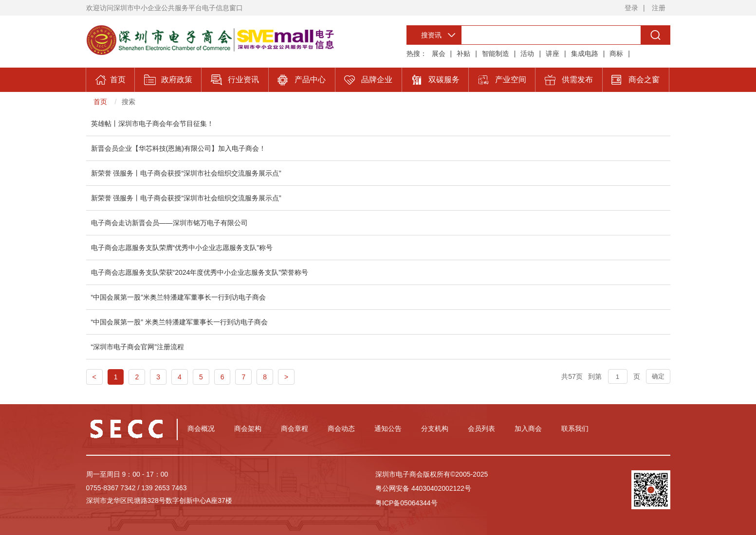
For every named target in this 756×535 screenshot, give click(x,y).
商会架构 (248, 428)
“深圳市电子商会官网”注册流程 (138, 347)
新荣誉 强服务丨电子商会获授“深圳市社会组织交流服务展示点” (186, 173)
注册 (659, 8)
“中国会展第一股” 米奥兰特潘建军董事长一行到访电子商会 (179, 322)
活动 (527, 53)
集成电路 (585, 53)
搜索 (129, 102)
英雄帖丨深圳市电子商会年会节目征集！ (152, 124)
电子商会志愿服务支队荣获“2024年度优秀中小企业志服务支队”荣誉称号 (200, 272)
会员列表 (481, 428)
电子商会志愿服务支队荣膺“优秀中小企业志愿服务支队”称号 (182, 248)
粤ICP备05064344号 (406, 503)
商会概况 (201, 428)
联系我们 (575, 428)
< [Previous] (94, 377)
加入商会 (528, 428)
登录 (631, 8)
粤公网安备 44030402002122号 (423, 488)
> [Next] (286, 377)
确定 (658, 376)
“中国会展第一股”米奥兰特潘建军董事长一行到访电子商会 (178, 297)
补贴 (463, 53)
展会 (439, 53)
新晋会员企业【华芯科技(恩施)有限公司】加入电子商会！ (178, 148)
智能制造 (496, 53)
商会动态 (341, 428)
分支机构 (435, 428)
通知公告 (388, 428)
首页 (100, 102)
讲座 (553, 53)
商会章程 (295, 428)
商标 (616, 53)
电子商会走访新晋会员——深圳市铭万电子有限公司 (169, 223)
